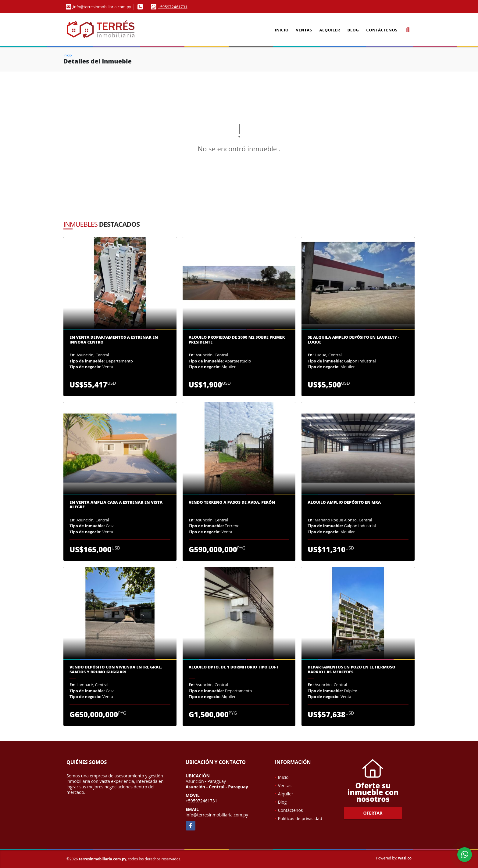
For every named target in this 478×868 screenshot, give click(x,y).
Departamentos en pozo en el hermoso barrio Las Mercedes (351, 670)
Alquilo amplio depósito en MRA (344, 502)
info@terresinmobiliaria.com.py (217, 815)
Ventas (304, 30)
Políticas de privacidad (300, 818)
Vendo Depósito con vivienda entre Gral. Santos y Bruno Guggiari (116, 670)
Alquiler (330, 30)
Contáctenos (382, 30)
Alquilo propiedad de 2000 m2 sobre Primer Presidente (237, 340)
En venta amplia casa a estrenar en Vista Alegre (116, 505)
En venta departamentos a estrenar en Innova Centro (114, 340)
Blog (353, 30)
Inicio (282, 30)
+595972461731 (173, 7)
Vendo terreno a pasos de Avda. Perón (232, 502)
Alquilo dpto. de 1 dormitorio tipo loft (234, 667)
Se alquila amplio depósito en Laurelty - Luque (353, 340)
